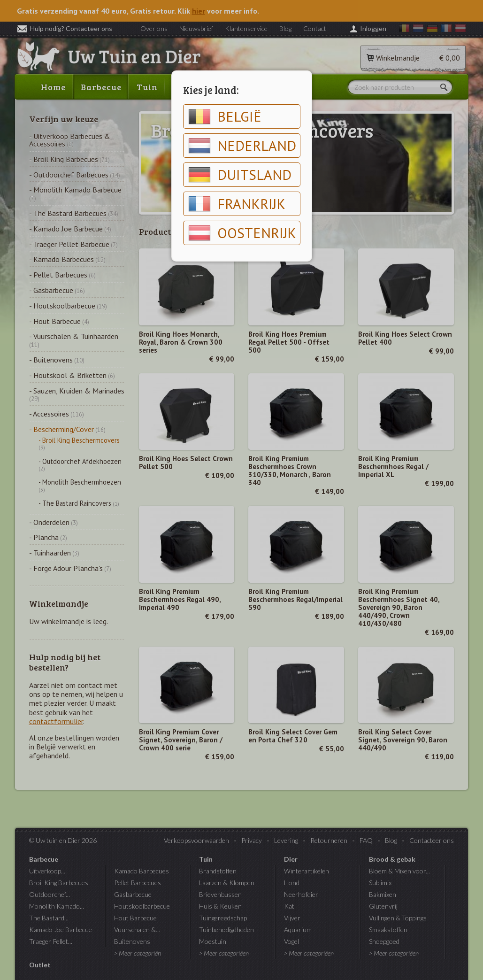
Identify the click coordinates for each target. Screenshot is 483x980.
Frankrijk (237, 204)
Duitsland (240, 175)
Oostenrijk (242, 233)
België (225, 116)
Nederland (242, 146)
